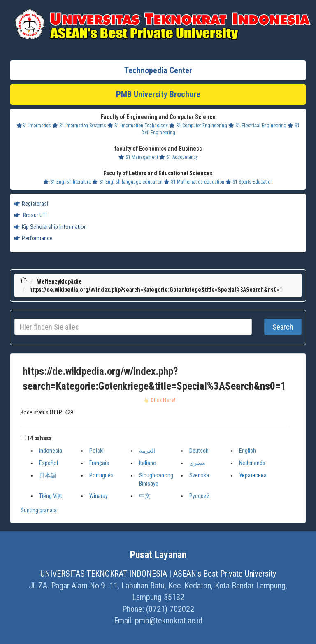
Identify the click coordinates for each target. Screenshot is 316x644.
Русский (199, 496)
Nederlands (252, 463)
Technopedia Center (158, 70)
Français (99, 463)
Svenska (199, 475)
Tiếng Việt (51, 496)
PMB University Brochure (158, 94)
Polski (96, 451)
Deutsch (199, 451)
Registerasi (31, 204)
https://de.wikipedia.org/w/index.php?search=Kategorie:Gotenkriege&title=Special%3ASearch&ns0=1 (156, 290)
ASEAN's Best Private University (225, 574)
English (247, 451)
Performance (33, 238)
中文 (145, 496)
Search (283, 327)
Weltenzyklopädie (59, 281)
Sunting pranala (39, 510)
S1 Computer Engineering (198, 126)
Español (49, 463)
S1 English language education (127, 182)
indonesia (51, 451)
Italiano (148, 463)
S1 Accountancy (179, 157)
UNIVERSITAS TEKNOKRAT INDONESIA (104, 574)
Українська (253, 475)
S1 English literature (67, 182)
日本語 (48, 475)
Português (101, 475)
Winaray (99, 496)
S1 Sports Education (249, 182)
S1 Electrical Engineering (257, 126)
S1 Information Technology (138, 126)
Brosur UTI (30, 215)
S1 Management (138, 157)
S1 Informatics (34, 126)
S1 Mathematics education (194, 182)
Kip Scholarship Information (50, 227)
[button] (23, 438)
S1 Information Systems (79, 126)
